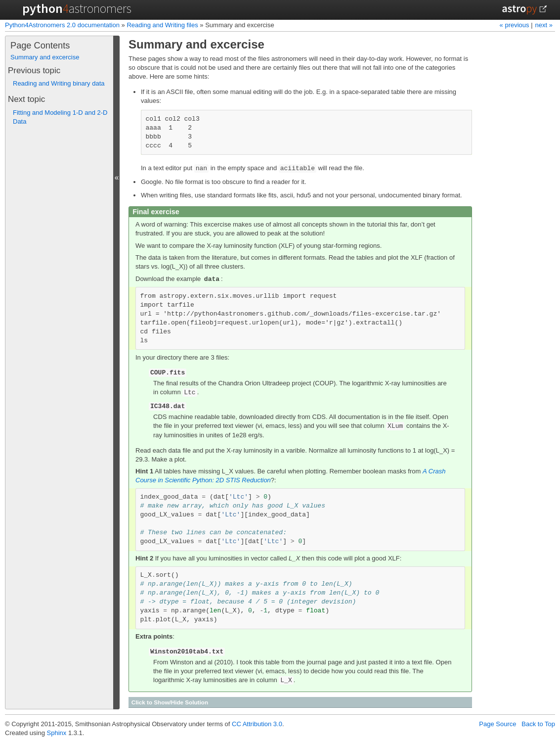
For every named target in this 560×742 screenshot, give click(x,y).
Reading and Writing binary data (59, 83)
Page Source (497, 724)
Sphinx (57, 733)
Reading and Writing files (162, 25)
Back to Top (538, 724)
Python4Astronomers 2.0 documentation (62, 25)
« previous (516, 25)
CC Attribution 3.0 (257, 724)
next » (544, 25)
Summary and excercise (45, 57)
